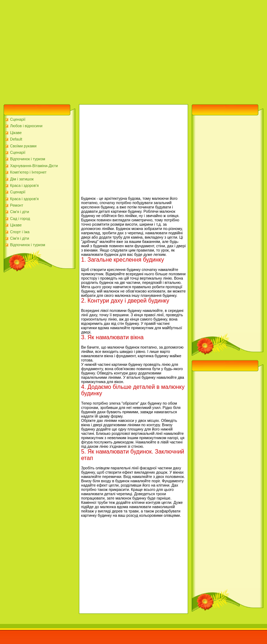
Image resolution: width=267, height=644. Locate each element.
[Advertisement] (93, 50)
